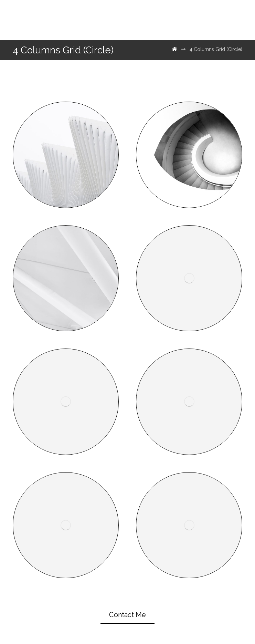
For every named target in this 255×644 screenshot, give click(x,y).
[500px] (213, 20)
